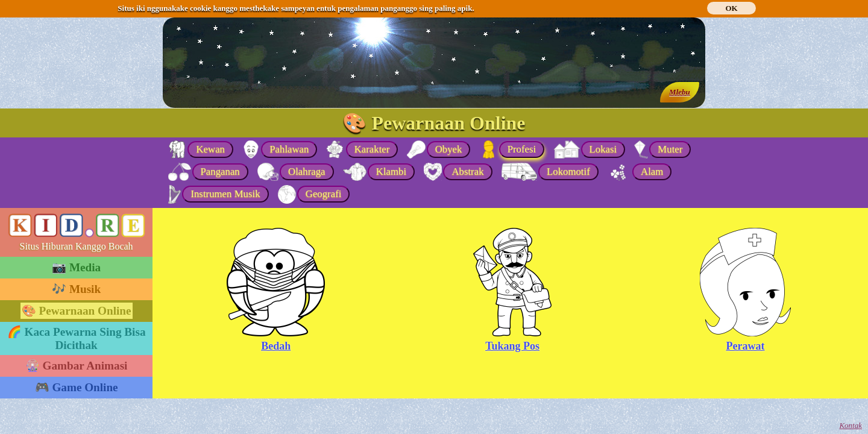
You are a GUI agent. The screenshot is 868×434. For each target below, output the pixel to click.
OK (731, 8)
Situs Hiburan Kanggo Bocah (77, 246)
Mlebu (680, 92)
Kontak (851, 425)
